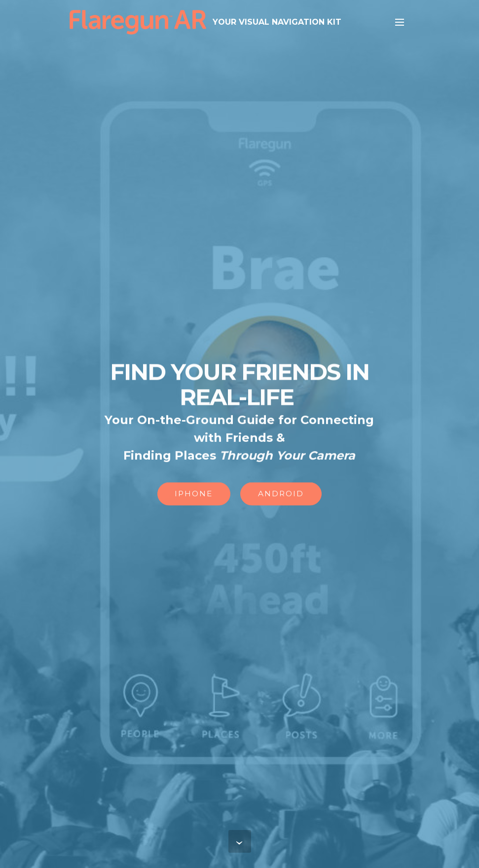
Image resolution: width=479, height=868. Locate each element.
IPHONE (194, 494)
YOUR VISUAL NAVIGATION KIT (277, 22)
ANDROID (281, 494)
